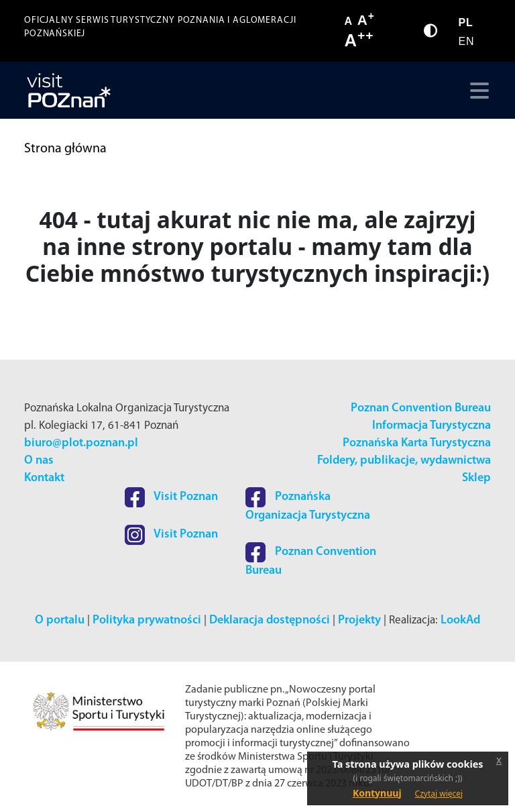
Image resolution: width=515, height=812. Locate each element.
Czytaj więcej (439, 794)
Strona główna (65, 149)
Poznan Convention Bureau (421, 408)
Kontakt (44, 478)
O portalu (60, 620)
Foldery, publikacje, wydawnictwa (404, 461)
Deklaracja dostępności (270, 620)
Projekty (359, 620)
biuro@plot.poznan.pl (81, 443)
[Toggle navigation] (476, 91)
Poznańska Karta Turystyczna (417, 443)
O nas (39, 461)
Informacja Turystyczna (432, 426)
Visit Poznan (171, 497)
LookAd (460, 620)
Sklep (476, 478)
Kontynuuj (377, 793)
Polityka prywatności (147, 620)
